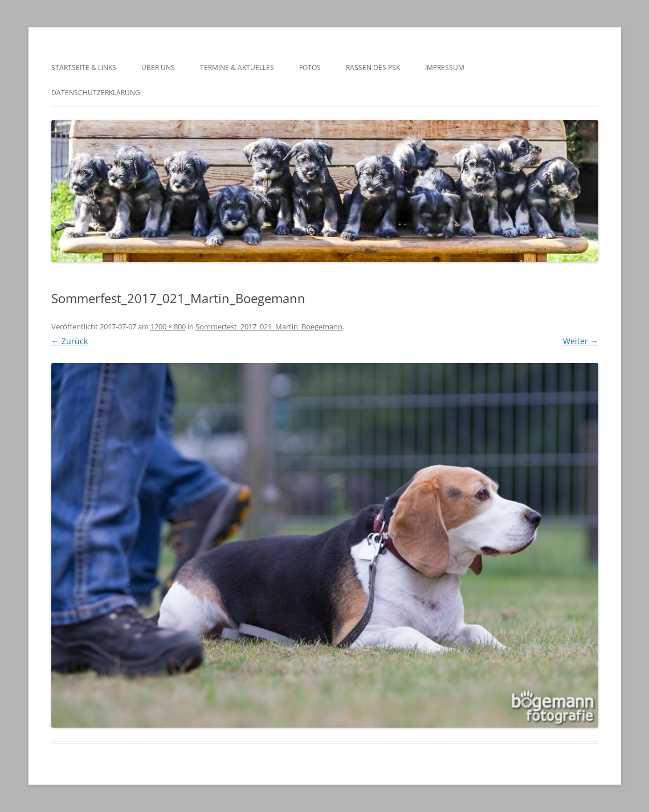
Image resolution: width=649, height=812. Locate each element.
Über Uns (158, 68)
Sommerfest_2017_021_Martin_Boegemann (269, 327)
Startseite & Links (84, 68)
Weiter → (581, 341)
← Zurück (70, 341)
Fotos (310, 68)
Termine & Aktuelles (237, 68)
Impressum (445, 68)
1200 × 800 (168, 327)
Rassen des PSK (373, 68)
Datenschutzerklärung (96, 93)
